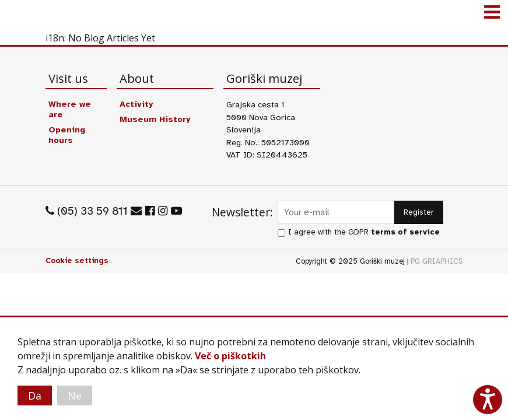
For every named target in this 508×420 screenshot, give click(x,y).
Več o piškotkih (230, 356)
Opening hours (67, 135)
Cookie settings (77, 261)
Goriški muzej (23, 15)
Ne (75, 395)
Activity (136, 104)
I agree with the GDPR (364, 232)
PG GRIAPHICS (437, 261)
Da (35, 395)
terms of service (405, 232)
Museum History (155, 119)
